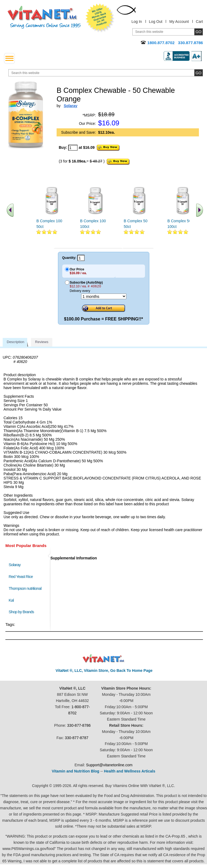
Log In (137, 22)
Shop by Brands (23, 612)
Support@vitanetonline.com (109, 765)
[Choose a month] (104, 296)
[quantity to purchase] (73, 148)
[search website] (106, 73)
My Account (179, 22)
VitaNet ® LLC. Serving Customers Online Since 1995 (44, 17)
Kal (11, 600)
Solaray (15, 565)
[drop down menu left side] (9, 58)
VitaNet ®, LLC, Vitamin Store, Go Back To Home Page (104, 671)
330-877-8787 (77, 738)
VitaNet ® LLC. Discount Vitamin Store (104, 659)
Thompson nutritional (25, 588)
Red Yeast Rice (21, 576)
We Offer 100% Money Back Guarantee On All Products (100, 18)
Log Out (156, 22)
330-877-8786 (79, 725)
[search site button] (199, 73)
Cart (199, 22)
